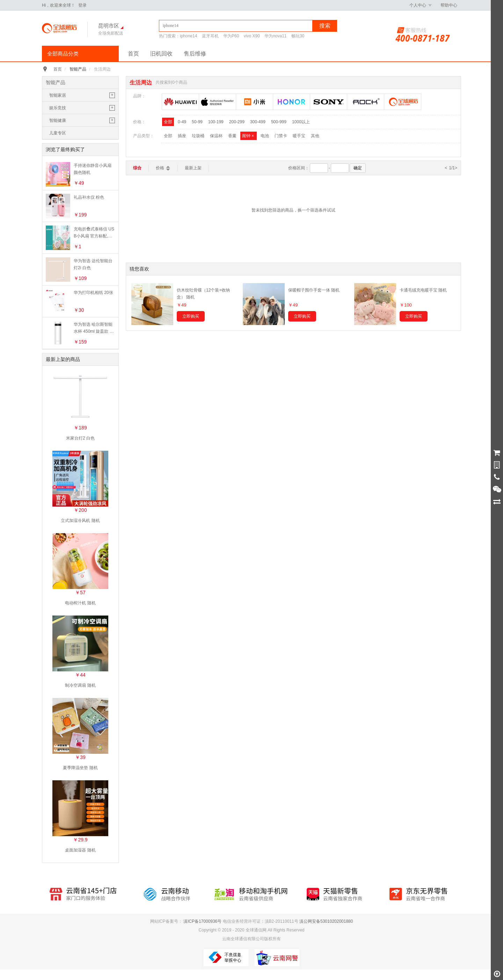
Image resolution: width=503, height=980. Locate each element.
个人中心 (421, 5)
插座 (182, 136)
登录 (82, 5)
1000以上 (301, 122)
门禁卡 (281, 136)
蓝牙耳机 (210, 36)
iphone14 (188, 36)
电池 (265, 136)
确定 (358, 168)
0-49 (182, 122)
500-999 (279, 122)
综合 (137, 168)
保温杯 (216, 136)
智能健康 (58, 120)
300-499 (258, 122)
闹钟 (249, 136)
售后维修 (195, 54)
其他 (315, 136)
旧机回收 (161, 54)
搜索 (325, 26)
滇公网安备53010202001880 (326, 921)
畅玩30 (298, 36)
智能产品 (78, 69)
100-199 (216, 122)
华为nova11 (275, 36)
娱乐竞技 (58, 108)
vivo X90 (252, 36)
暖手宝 (299, 136)
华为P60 (231, 36)
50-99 (197, 122)
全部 (168, 122)
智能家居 (58, 95)
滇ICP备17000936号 (202, 921)
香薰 (232, 136)
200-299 (237, 122)
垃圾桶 (198, 136)
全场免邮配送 (111, 33)
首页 (133, 54)
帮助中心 (449, 5)
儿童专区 (58, 133)
